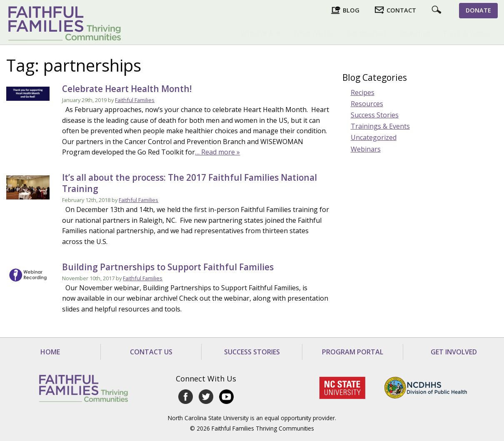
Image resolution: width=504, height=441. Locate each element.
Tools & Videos (467, 33)
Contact (401, 10)
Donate (478, 10)
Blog (351, 10)
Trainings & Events (380, 126)
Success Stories (375, 115)
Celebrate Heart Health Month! (127, 89)
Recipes (363, 92)
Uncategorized (374, 137)
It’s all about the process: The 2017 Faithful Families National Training (190, 183)
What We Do (313, 33)
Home (50, 352)
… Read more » (217, 152)
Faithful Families (135, 100)
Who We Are (260, 33)
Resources (367, 104)
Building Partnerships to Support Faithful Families (168, 267)
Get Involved (366, 33)
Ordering (414, 33)
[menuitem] (260, 33)
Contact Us (151, 352)
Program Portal (353, 352)
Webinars (366, 149)
